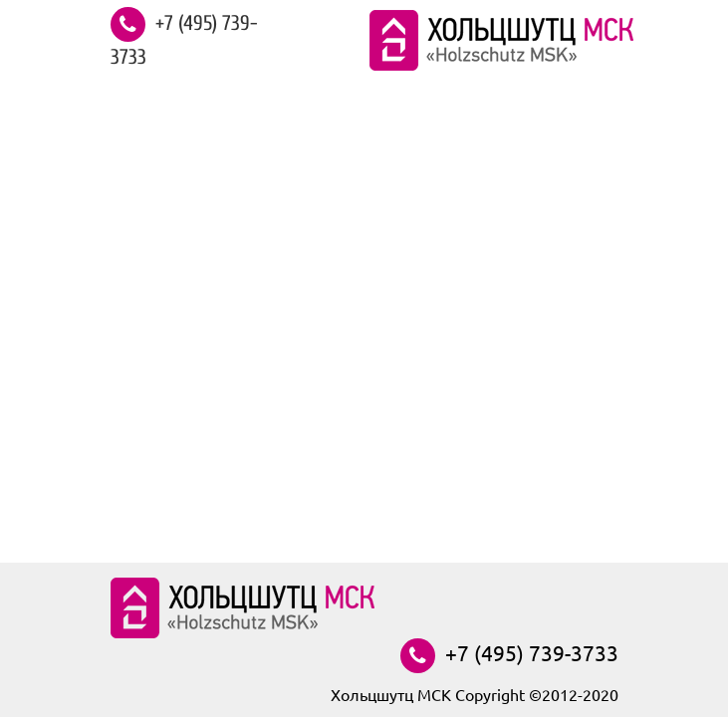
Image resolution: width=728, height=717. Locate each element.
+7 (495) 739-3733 (184, 40)
